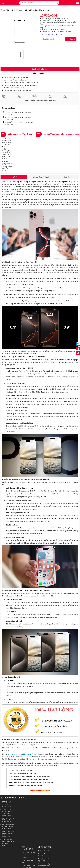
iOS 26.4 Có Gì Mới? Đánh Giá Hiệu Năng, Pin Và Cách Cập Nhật (7, 142)
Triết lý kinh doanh (44, 851)
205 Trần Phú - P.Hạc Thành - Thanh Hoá (7, 811)
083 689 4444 (7, 828)
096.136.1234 (9, 119)
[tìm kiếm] (57, 3)
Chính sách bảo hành (47, 34)
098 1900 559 (7, 822)
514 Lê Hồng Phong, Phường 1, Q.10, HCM (9, 833)
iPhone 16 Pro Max (8, 182)
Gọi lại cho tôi (71, 39)
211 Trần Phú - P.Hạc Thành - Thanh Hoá (7, 803)
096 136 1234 (47, 748)
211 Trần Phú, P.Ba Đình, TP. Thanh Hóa (18, 112)
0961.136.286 (9, 114)
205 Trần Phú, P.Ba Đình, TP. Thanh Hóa (18, 117)
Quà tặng (58, 34)
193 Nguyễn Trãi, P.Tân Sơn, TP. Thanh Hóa (19, 122)
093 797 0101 (7, 845)
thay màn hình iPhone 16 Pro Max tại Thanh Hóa (24, 754)
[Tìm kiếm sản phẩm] (39, 3)
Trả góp (24, 858)
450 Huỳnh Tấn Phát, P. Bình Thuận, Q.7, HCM (9, 842)
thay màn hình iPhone (23, 593)
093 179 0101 (7, 837)
